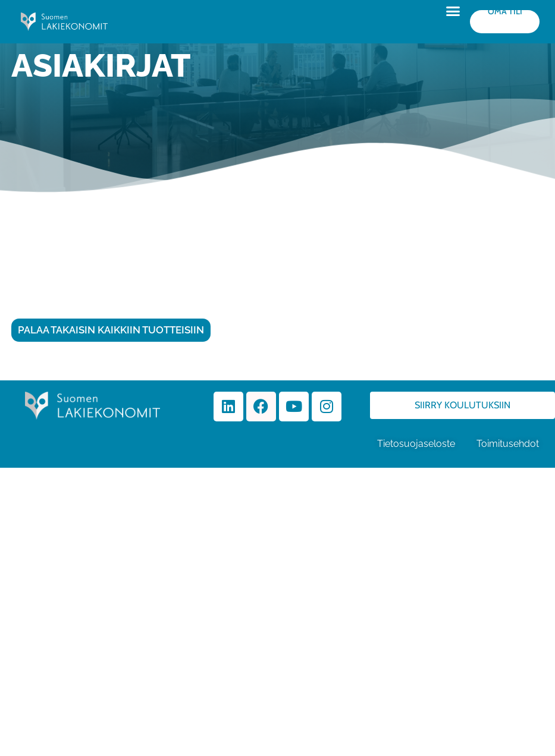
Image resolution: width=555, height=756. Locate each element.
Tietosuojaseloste (416, 444)
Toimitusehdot (509, 444)
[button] (453, 11)
